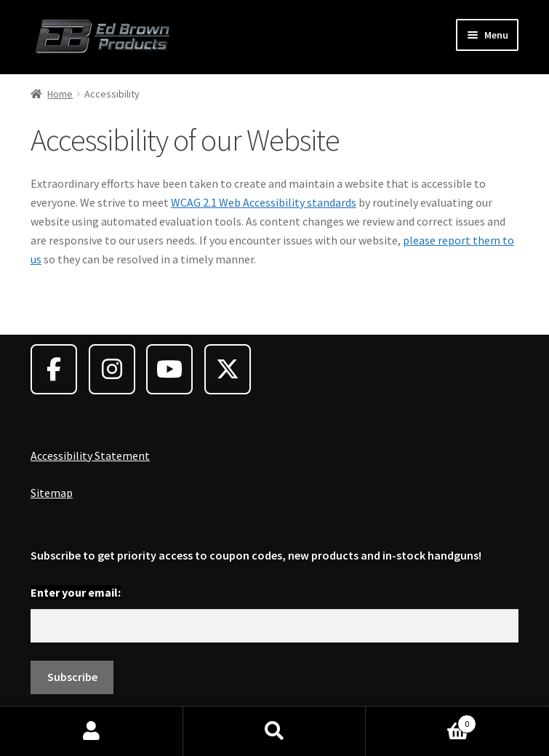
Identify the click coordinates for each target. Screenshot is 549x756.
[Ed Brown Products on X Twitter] (228, 369)
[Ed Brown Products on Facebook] (54, 369)
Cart (421, 721)
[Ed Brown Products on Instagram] (112, 369)
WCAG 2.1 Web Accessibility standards (264, 202)
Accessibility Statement (90, 455)
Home (60, 94)
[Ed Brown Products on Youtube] (169, 369)
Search (275, 731)
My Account (92, 731)
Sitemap (52, 493)
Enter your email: (76, 592)
